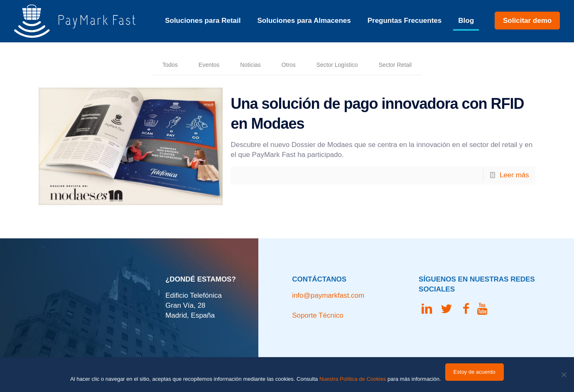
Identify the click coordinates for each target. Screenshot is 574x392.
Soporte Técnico (318, 312)
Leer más (514, 177)
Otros (287, 65)
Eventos (198, 65)
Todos (156, 65)
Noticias (245, 65)
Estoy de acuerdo (475, 372)
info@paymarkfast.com (328, 292)
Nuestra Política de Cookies (353, 379)
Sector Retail (408, 65)
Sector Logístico (341, 65)
